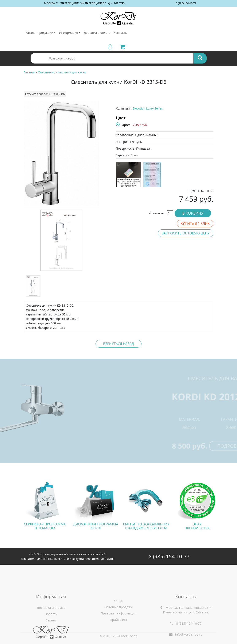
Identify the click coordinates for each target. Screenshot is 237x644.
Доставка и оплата (97, 33)
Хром (126, 125)
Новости (51, 630)
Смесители (46, 72)
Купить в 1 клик (195, 223)
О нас (119, 617)
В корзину (193, 213)
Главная (30, 72)
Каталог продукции (39, 33)
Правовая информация (118, 629)
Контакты (121, 33)
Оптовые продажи (119, 623)
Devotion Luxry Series (148, 108)
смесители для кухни (71, 72)
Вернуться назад (118, 344)
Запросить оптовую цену (186, 233)
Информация (69, 33)
